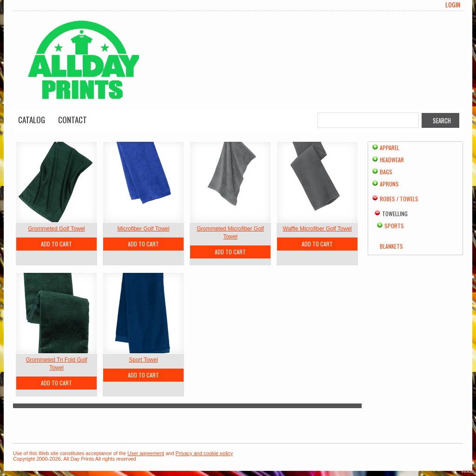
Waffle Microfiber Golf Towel (317, 229)
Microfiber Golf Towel (144, 229)
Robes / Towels (399, 199)
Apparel (390, 148)
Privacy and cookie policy (205, 453)
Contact (73, 120)
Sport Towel (143, 360)
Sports (394, 226)
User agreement (146, 453)
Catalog (32, 120)
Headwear (392, 160)
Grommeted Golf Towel (56, 229)
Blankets (391, 246)
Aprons (389, 184)
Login (453, 5)
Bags (386, 172)
